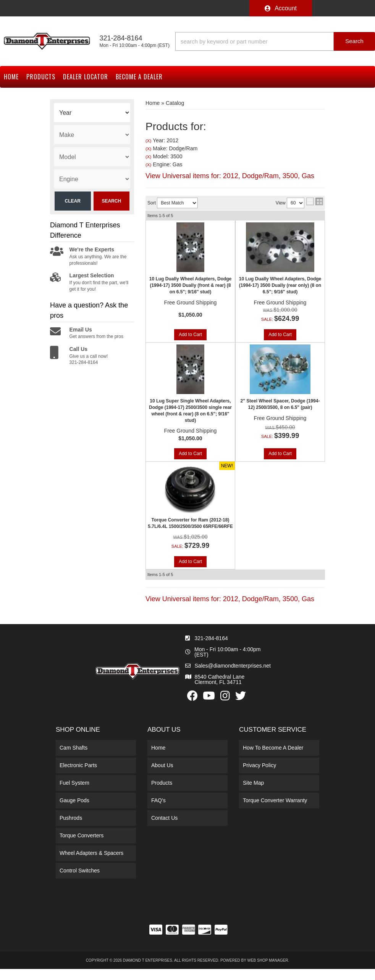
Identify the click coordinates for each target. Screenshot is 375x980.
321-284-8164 (211, 640)
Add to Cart (190, 335)
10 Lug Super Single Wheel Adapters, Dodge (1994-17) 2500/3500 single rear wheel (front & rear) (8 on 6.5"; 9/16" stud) (190, 411)
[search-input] (255, 41)
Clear (73, 201)
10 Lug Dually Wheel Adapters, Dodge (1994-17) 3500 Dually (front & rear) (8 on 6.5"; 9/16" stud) (191, 285)
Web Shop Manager (268, 962)
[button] (275, 41)
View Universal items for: (230, 176)
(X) (148, 141)
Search (111, 201)
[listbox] (92, 113)
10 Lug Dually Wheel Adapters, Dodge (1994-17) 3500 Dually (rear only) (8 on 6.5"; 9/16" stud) (280, 285)
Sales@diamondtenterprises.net (233, 667)
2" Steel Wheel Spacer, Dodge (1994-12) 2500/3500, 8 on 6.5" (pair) (280, 405)
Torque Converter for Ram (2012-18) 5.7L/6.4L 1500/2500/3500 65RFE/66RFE (190, 524)
